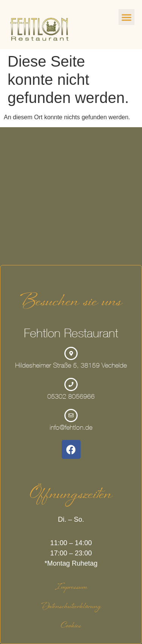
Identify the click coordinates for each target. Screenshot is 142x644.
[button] (126, 17)
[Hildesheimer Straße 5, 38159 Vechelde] (71, 196)
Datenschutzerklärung (71, 607)
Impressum (71, 588)
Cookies (71, 627)
